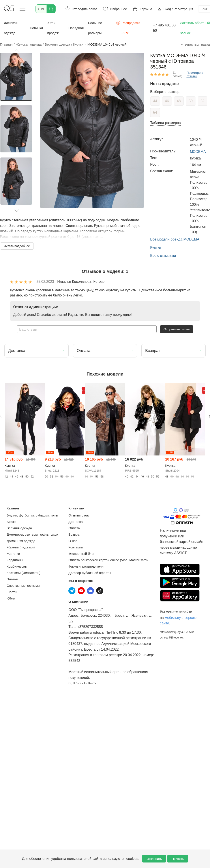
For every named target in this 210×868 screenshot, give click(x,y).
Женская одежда (11, 28)
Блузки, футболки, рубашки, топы (32, 515)
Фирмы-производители (86, 566)
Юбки (11, 598)
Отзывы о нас (79, 515)
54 (155, 112)
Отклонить (154, 859)
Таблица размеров (165, 123)
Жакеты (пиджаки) (21, 547)
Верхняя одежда (19, 528)
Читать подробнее (17, 246)
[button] (17, 50)
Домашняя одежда (21, 541)
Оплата (74, 528)
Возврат (75, 534)
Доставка (75, 522)
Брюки (11, 522)
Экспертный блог (82, 554)
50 (191, 101)
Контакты (76, 547)
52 (202, 101)
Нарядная (76, 28)
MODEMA (198, 152)
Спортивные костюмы (23, 586)
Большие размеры (95, 28)
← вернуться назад (195, 44)
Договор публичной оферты (90, 573)
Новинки (36, 28)
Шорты (12, 592)
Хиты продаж (53, 28)
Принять (178, 859)
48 (179, 101)
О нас (73, 541)
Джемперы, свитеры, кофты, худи (32, 534)
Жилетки (13, 554)
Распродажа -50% (128, 27)
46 (167, 101)
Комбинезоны (17, 566)
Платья (12, 579)
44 (155, 101)
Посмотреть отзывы (195, 74)
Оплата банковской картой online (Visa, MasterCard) (108, 560)
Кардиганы (15, 560)
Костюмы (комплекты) (23, 573)
